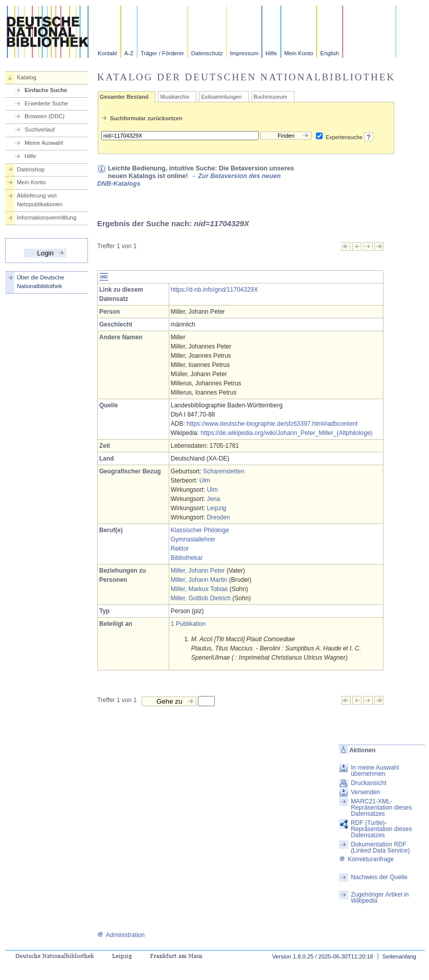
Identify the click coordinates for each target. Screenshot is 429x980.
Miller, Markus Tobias (199, 589)
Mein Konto (299, 53)
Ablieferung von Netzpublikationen (40, 200)
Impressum (244, 53)
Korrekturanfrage (366, 859)
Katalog (27, 77)
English (330, 53)
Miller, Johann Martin (199, 580)
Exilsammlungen (221, 97)
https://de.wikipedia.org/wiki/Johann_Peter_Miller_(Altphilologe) (286, 433)
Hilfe (271, 53)
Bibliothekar (187, 558)
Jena (213, 499)
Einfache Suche (46, 90)
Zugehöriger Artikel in (380, 898)
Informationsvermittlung (47, 217)
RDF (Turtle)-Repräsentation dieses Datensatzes (381, 829)
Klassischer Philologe (200, 530)
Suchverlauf (40, 129)
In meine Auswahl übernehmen (375, 771)
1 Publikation (188, 624)
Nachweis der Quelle (379, 877)
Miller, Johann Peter (198, 571)
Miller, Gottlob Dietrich (201, 598)
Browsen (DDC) (44, 116)
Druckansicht (368, 783)
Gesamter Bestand (124, 97)
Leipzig (216, 508)
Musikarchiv (175, 97)
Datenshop (31, 169)
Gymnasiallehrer (193, 539)
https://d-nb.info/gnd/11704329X (215, 290)
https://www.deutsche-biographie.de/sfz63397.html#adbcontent (272, 424)
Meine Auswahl (44, 143)
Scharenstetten (224, 471)
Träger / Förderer (162, 53)
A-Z (129, 53)
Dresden (218, 517)
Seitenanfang (399, 956)
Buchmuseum (270, 97)
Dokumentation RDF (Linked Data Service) (380, 847)
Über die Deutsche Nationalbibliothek (41, 282)
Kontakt (107, 53)
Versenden (365, 792)
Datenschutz (207, 53)
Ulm (205, 481)
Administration (121, 935)
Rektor (180, 549)
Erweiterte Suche (46, 103)
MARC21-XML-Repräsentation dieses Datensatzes (381, 808)
